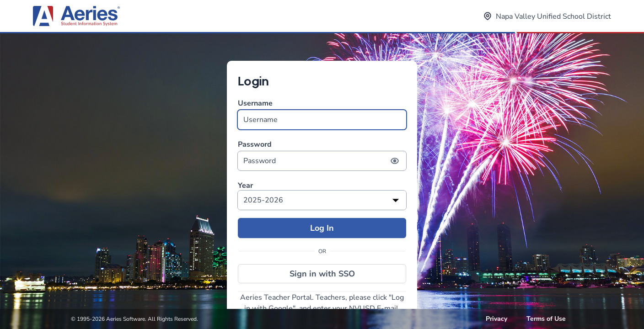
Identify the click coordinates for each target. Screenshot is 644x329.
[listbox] (322, 200)
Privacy (496, 319)
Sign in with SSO (322, 274)
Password (322, 155)
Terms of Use (546, 319)
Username (322, 114)
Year (245, 186)
